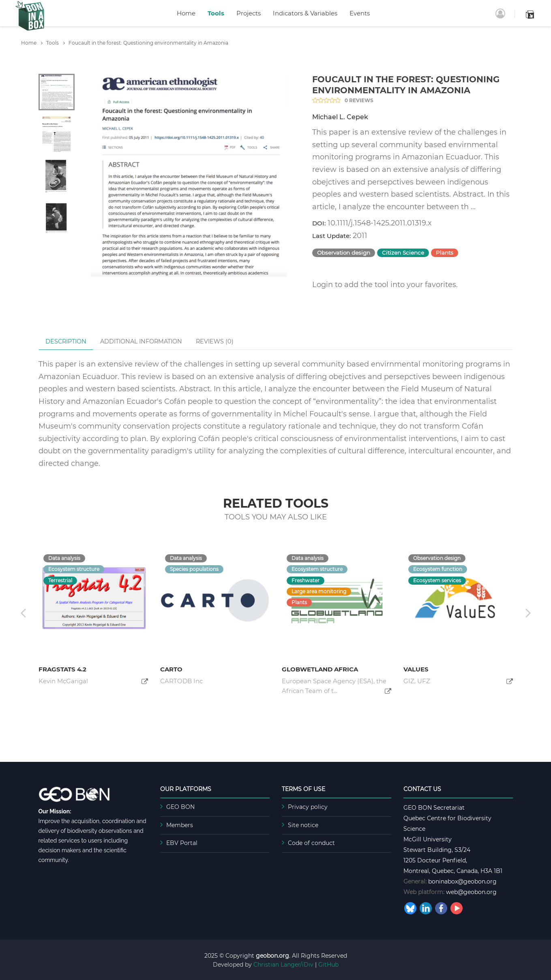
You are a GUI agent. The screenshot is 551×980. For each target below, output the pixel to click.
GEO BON (180, 807)
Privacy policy (308, 807)
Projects (249, 13)
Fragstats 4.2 (62, 669)
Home (186, 13)
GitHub (328, 965)
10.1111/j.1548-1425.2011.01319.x (380, 223)
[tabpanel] (189, 175)
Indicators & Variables (305, 13)
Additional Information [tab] (141, 341)
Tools (216, 13)
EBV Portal (182, 843)
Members (180, 825)
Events (360, 13)
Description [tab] (66, 341)
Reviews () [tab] (215, 341)
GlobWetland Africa (320, 669)
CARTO (171, 669)
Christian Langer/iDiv (283, 965)
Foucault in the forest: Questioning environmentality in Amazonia (148, 43)
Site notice (303, 825)
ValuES (416, 669)
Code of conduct (311, 843)
